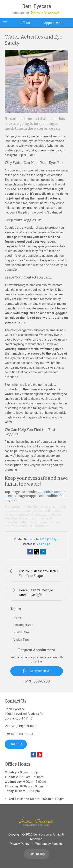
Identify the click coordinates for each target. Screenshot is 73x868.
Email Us (16, 744)
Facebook (33, 755)
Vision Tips (43, 544)
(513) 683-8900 (26, 726)
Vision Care (21, 632)
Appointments (55, 23)
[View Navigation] (7, 23)
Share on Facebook (30, 552)
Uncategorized (23, 625)
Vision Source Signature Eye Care (37, 821)
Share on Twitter (37, 552)
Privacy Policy (19, 844)
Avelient (57, 844)
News (17, 617)
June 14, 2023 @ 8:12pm (44, 539)
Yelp (40, 755)
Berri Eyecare (42, 834)
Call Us (25, 23)
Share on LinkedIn (43, 552)
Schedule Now (36, 670)
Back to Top (37, 854)
